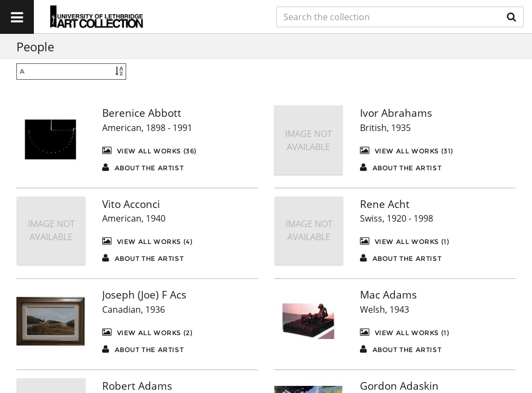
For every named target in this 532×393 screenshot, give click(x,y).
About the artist (143, 167)
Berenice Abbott (142, 113)
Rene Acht (385, 204)
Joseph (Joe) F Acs (144, 295)
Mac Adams (388, 295)
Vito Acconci (131, 204)
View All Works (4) (147, 241)
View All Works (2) (147, 332)
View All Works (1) (404, 241)
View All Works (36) (149, 150)
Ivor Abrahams (396, 113)
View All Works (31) (407, 150)
